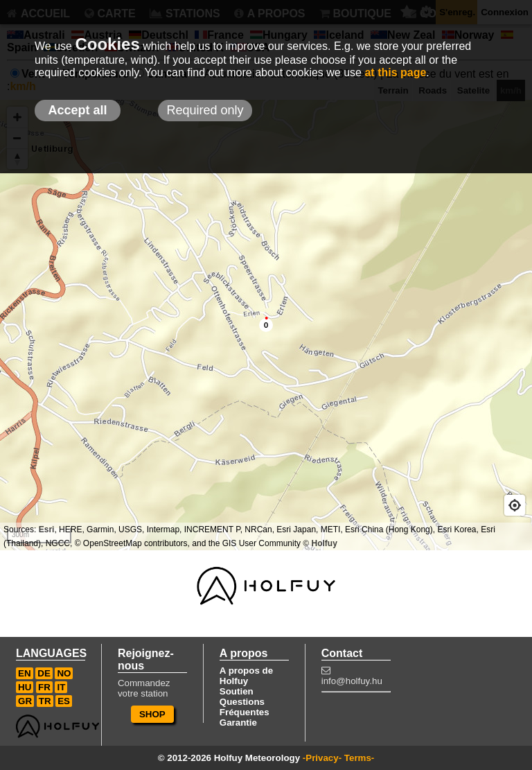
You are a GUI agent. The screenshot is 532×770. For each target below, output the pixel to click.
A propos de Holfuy (246, 676)
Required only (205, 110)
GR (25, 701)
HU (25, 687)
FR (44, 687)
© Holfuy (320, 543)
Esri (47, 530)
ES (64, 701)
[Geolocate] (515, 505)
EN (25, 673)
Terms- (359, 758)
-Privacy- (322, 758)
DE (44, 673)
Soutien (237, 691)
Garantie (238, 723)
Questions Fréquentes (245, 707)
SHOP (152, 714)
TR (45, 701)
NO (64, 673)
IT (61, 687)
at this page (395, 72)
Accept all (77, 110)
